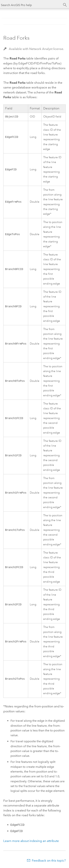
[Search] (65, 5)
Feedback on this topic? (49, 861)
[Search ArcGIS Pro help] (31, 5)
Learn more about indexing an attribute (31, 841)
